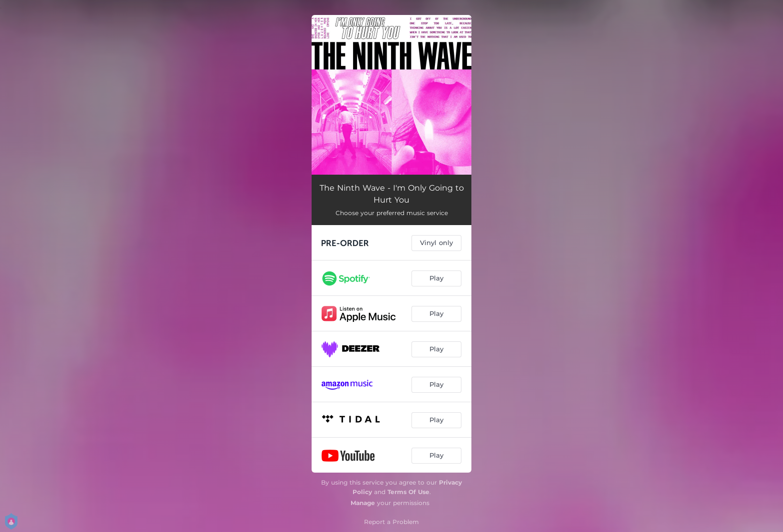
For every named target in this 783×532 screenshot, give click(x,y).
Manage (363, 503)
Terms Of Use (408, 492)
